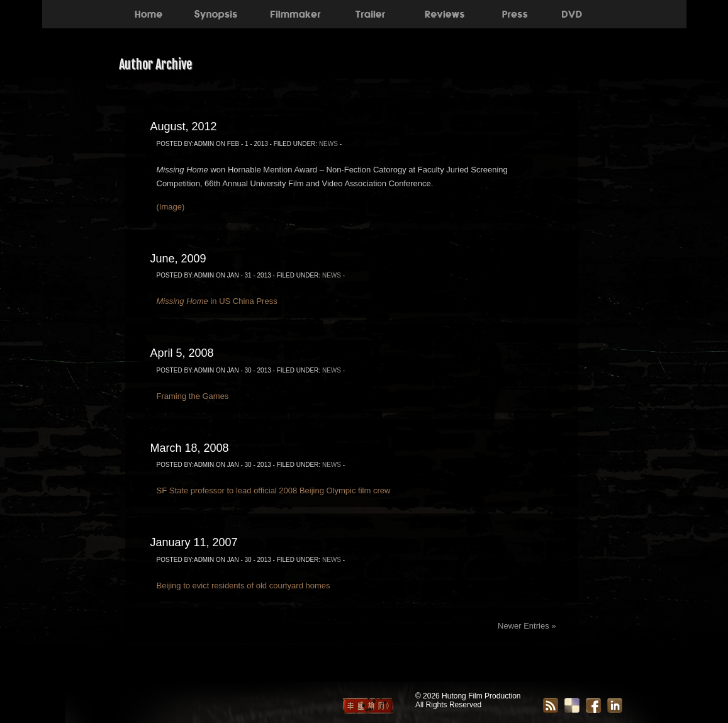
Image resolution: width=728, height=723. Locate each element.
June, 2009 (178, 259)
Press (515, 13)
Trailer (370, 13)
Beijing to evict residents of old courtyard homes (244, 586)
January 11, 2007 (194, 542)
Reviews (445, 13)
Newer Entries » (527, 626)
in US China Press (217, 301)
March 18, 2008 (190, 448)
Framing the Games (193, 396)
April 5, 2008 (182, 353)
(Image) (171, 207)
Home (148, 13)
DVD (572, 13)
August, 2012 (184, 126)
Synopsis (216, 13)
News (328, 144)
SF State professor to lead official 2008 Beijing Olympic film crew (274, 490)
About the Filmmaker (294, 13)
